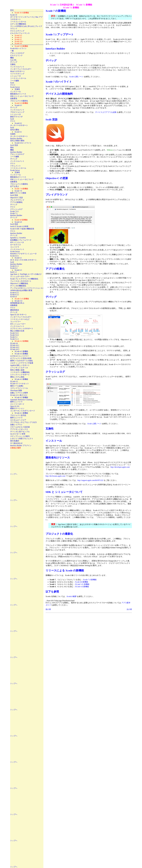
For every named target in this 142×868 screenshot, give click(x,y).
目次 (12, 10)
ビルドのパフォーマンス (20, 33)
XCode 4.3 (14, 381)
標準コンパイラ (16, 402)
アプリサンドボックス (19, 429)
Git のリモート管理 (18, 434)
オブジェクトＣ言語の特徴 (21, 358)
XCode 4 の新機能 (82, 587)
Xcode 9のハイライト (18, 48)
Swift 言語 (14, 145)
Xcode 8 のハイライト (23, 143)
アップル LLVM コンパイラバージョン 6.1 (27, 288)
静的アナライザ (16, 117)
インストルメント (17, 67)
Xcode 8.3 (18, 105)
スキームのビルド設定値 (20, 427)
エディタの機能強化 (18, 24)
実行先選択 (15, 441)
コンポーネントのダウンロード (23, 411)
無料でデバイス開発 (18, 193)
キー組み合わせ (16, 443)
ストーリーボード (17, 404)
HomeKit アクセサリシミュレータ (23, 254)
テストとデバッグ (17, 31)
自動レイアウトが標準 (19, 393)
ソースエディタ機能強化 (20, 372)
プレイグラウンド (17, 200)
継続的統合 (15, 310)
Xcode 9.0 (18, 43)
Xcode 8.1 (18, 132)
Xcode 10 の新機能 (22, 13)
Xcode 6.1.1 (14, 266)
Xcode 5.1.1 (14, 339)
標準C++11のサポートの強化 (21, 361)
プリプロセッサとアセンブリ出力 (23, 422)
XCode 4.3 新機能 (21, 379)
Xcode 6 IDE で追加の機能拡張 (22, 229)
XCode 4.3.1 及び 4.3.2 (19, 395)
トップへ (14, 474)
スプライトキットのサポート (22, 328)
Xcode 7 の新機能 (90, 580)
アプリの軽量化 (16, 202)
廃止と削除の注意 (17, 331)
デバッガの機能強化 (18, 286)
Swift (12, 83)
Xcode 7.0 (18, 191)
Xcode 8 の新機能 (21, 103)
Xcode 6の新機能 (82, 582)
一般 (12, 51)
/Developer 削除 (16, 390)
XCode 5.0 (18, 301)
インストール (15, 92)
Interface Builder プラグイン (21, 445)
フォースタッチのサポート (21, 281)
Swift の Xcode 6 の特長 (19, 226)
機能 (12, 58)
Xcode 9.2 (18, 37)
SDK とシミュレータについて (22, 96)
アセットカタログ (17, 53)
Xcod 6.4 (13, 297)
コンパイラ (15, 247)
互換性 (17, 89)
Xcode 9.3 (18, 35)
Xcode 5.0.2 (14, 335)
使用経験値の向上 (17, 303)
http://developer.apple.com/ (120, 467)
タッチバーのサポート (19, 125)
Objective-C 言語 (16, 198)
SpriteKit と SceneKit (18, 238)
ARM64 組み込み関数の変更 (21, 290)
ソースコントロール (18, 22)
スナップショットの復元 (20, 436)
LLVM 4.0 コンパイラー (19, 356)
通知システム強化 (17, 377)
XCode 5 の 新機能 (82, 584)
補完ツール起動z (17, 386)
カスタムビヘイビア (18, 420)
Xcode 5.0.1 (14, 333)
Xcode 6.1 (18, 258)
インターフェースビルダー (21, 69)
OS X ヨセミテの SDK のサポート (23, 260)
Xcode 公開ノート (76, 77)
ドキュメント (15, 166)
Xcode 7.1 (14, 213)
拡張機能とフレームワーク (21, 240)
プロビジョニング (17, 112)
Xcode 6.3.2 (14, 295)
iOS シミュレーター (18, 324)
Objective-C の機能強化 (19, 283)
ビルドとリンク (16, 55)
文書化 (13, 64)
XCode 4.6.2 (15, 347)
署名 (12, 148)
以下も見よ (15, 186)
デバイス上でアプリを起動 (106, 112)
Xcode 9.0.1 (19, 41)
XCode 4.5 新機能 (21, 351)
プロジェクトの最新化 (19, 101)
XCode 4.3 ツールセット (20, 384)
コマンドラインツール (19, 388)
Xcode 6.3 (18, 270)
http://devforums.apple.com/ (56, 476)
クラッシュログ (16, 209)
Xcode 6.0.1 (14, 256)
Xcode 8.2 (18, 123)
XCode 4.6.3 (15, 349)
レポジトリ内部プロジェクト (22, 439)
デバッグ (14, 62)
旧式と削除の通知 (17, 141)
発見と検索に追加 (17, 370)
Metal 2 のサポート (18, 71)
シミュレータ (15, 76)
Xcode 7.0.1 (14, 211)
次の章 (129, 609)
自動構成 (14, 305)
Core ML (13, 60)
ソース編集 (15, 81)
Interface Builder (16, 138)
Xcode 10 (14, 15)
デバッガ (14, 235)
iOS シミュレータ (17, 242)
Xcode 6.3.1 (14, 293)
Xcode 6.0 (18, 222)
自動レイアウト (16, 425)
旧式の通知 (15, 130)
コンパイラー (15, 322)
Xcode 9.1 (18, 39)
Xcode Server (15, 87)
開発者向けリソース (18, 94)
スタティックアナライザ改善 (22, 363)
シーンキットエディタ (19, 368)
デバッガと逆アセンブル (20, 432)
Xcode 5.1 (14, 337)
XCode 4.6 (14, 343)
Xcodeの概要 (71, 596)
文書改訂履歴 (15, 448)
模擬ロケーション (17, 408)
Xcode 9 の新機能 (21, 46)
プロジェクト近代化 (18, 415)
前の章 (48, 609)
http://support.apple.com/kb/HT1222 (90, 480)
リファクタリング (17, 74)
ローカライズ (15, 245)
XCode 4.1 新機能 (21, 413)
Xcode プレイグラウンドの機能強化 (24, 279)
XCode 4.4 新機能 (21, 354)
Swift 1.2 (13, 272)
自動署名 (14, 98)
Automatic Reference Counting (21, 400)
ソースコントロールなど (20, 319)
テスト (13, 85)
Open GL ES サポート (18, 315)
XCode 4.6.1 (15, 345)
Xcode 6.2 (14, 268)
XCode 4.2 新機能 (21, 397)
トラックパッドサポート (20, 375)
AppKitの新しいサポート (20, 365)
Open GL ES (15, 406)
